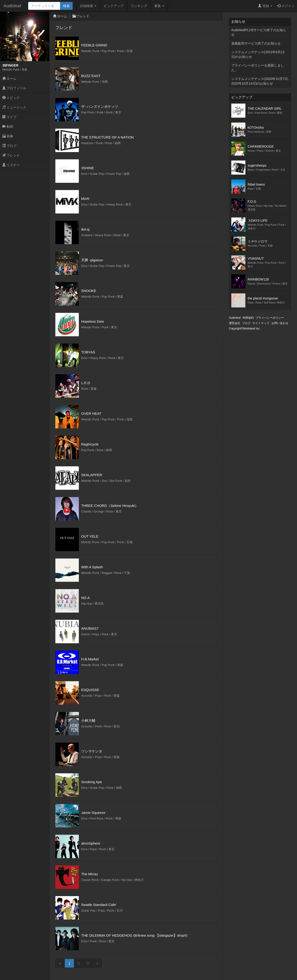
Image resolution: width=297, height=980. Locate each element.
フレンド (11, 155)
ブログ (9, 146)
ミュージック (14, 107)
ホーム (9, 79)
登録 (265, 6)
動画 (8, 127)
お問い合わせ (280, 323)
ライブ (9, 117)
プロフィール (14, 88)
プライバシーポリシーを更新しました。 (258, 68)
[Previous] (60, 963)
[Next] (97, 963)
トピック (11, 98)
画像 (8, 136)
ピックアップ (114, 6)
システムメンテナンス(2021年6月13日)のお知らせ (258, 54)
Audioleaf (12, 6)
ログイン (286, 6)
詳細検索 (88, 6)
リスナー (11, 165)
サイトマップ (261, 323)
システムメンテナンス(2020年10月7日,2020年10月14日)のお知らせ (260, 81)
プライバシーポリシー (270, 318)
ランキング (139, 6)
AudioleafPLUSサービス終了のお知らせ (259, 32)
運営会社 (235, 323)
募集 (159, 6)
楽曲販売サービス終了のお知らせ (256, 43)
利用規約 (248, 318)
